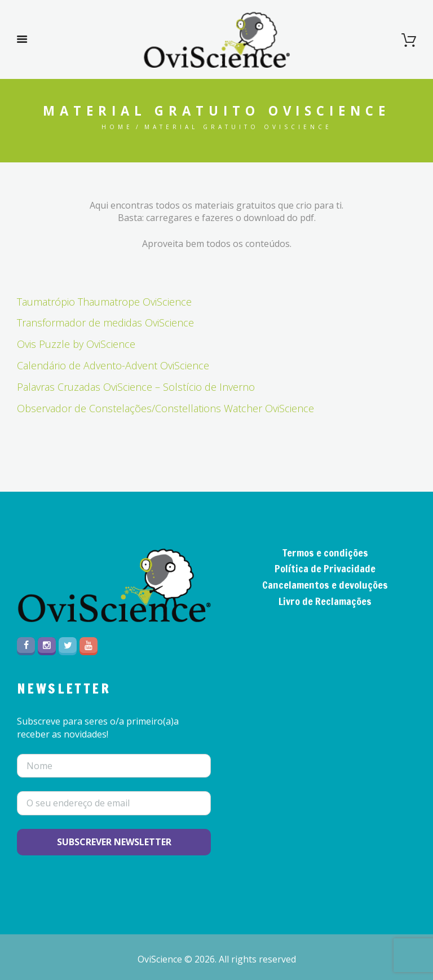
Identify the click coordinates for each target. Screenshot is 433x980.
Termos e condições (325, 553)
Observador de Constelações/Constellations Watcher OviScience (165, 408)
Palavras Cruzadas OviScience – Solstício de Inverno (136, 387)
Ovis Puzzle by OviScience (76, 344)
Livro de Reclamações (325, 601)
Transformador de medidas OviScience (105, 323)
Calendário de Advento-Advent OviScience (113, 365)
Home (117, 127)
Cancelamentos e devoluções (325, 585)
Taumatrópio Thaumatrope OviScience (104, 302)
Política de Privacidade (325, 568)
